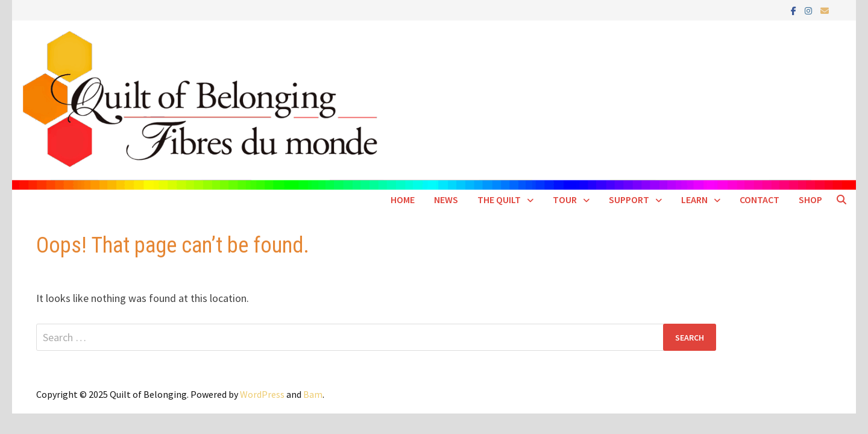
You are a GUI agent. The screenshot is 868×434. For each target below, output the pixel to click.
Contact (759, 200)
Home (403, 200)
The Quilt (499, 200)
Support (629, 200)
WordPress (262, 394)
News (446, 200)
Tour (565, 200)
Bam (313, 394)
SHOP (810, 200)
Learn (694, 200)
